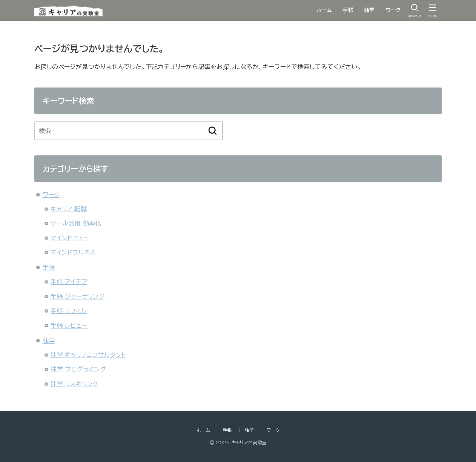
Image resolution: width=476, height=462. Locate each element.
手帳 (348, 10)
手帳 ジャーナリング (78, 296)
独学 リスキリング (75, 384)
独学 (369, 10)
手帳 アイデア (69, 282)
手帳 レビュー (69, 325)
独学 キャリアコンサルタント (88, 355)
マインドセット (69, 238)
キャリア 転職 (69, 209)
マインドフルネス (73, 252)
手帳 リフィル (69, 311)
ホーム (324, 10)
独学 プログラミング (78, 369)
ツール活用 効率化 (76, 223)
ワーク (393, 10)
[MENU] (433, 10)
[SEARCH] (415, 10)
